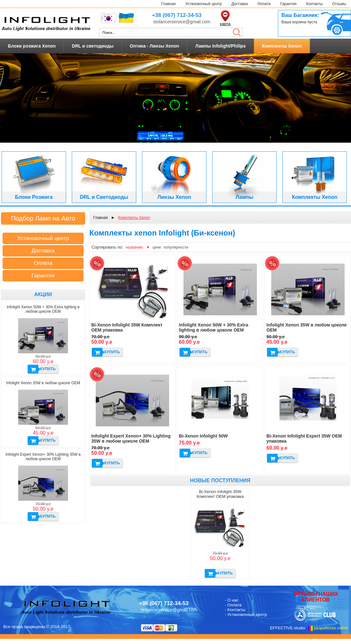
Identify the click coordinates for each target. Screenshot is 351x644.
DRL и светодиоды (93, 46)
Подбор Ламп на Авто (43, 218)
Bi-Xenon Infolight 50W (203, 436)
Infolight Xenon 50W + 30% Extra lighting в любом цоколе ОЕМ (43, 309)
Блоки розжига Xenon (32, 46)
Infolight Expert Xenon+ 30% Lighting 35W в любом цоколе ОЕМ (43, 457)
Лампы (244, 197)
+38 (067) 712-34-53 (177, 15)
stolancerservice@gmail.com (182, 22)
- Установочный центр (246, 614)
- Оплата (233, 605)
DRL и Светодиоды (104, 197)
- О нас (232, 600)
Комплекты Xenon (282, 46)
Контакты (314, 4)
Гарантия (288, 4)
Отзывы (339, 4)
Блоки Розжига (34, 197)
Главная (168, 4)
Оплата (264, 4)
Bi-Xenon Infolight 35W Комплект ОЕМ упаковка (220, 494)
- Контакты (235, 610)
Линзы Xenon (174, 197)
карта (225, 24)
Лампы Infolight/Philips (220, 46)
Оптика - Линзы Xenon (155, 46)
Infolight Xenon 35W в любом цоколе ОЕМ (43, 383)
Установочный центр (204, 4)
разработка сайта (331, 628)
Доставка (240, 4)
